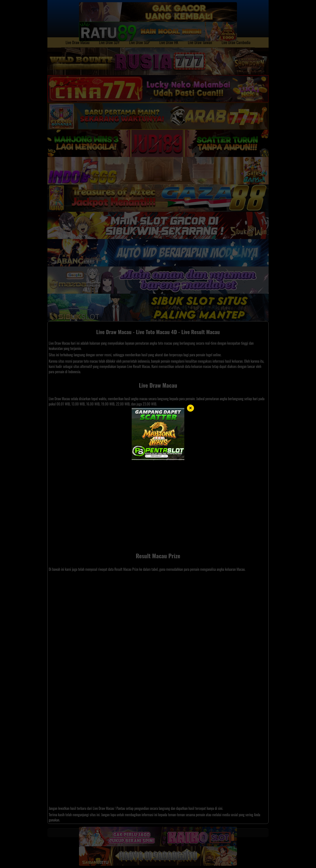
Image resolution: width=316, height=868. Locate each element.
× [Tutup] (191, 408)
